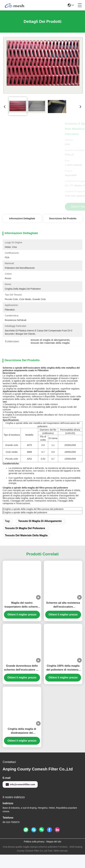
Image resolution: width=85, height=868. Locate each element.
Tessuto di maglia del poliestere (25, 528)
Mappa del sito (54, 842)
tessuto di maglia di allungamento (40, 521)
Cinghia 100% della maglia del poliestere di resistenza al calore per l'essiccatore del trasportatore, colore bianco (63, 668)
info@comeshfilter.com (20, 784)
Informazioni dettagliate (22, 218)
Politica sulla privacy (34, 842)
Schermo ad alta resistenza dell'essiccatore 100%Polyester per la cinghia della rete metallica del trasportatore (63, 605)
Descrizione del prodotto (63, 218)
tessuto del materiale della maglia (26, 535)
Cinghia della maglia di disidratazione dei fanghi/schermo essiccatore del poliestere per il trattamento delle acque (22, 731)
